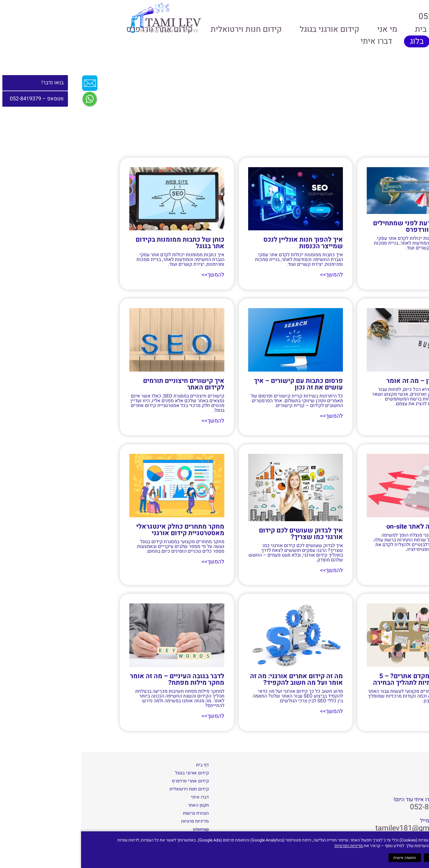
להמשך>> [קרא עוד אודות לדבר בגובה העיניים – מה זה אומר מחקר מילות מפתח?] (132, 716)
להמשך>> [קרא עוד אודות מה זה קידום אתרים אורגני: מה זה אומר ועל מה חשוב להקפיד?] (251, 711)
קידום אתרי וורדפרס (79, 29)
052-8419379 (351, 806)
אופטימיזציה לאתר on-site (343, 526)
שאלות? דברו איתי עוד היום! (343, 799)
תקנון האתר (117, 804)
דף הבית (382, 151)
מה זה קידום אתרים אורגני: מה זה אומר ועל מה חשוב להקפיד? (215, 679)
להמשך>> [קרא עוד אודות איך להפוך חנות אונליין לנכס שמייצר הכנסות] (251, 275)
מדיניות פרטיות (114, 820)
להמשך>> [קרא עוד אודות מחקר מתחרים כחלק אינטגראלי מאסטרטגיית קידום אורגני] (132, 561)
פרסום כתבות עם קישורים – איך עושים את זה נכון (217, 384)
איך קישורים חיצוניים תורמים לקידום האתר (103, 384)
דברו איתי (295, 41)
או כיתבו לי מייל (356, 820)
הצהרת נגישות (115, 812)
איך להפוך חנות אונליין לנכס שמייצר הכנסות (222, 243)
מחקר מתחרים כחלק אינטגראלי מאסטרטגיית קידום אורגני (99, 529)
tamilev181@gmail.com (334, 827)
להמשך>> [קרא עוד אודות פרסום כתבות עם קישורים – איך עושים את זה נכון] (251, 416)
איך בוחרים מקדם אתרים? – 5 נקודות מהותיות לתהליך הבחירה (336, 679)
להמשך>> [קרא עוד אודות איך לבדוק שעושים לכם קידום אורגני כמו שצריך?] (251, 570)
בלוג (336, 41)
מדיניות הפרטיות (268, 846)
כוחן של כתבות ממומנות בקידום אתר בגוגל (99, 243)
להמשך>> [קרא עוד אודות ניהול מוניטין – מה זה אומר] (370, 414)
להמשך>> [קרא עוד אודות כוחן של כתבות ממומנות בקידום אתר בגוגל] (132, 275)
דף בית (121, 764)
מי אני (306, 29)
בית (340, 29)
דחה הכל (355, 858)
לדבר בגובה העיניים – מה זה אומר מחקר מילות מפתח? (96, 679)
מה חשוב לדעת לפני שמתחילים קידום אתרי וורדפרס (336, 226)
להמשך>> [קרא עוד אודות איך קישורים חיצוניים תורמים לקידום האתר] (132, 421)
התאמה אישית (324, 858)
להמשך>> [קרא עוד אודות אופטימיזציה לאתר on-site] (370, 559)
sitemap (120, 828)
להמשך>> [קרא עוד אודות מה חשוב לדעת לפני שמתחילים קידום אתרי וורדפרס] (370, 258)
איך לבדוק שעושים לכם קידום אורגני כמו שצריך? (220, 533)
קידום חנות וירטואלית (165, 29)
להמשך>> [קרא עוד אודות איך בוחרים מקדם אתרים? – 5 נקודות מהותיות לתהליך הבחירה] (370, 711)
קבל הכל (381, 858)
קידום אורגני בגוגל (248, 29)
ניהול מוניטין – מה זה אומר (343, 381)
